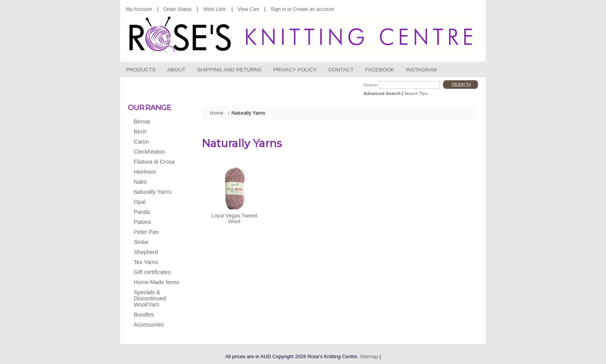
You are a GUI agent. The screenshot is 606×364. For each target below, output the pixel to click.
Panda (156, 212)
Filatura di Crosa (156, 162)
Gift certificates (152, 272)
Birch (156, 132)
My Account (139, 9)
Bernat (156, 122)
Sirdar (156, 242)
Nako (156, 182)
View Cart (249, 9)
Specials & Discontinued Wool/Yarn (150, 298)
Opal (156, 202)
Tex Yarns (156, 262)
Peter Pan (156, 232)
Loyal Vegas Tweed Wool (234, 218)
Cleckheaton (156, 152)
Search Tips (415, 93)
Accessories (156, 325)
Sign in (278, 9)
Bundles (144, 315)
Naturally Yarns (156, 192)
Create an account (314, 9)
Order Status (178, 9)
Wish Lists (215, 9)
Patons (156, 222)
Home (217, 113)
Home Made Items (157, 282)
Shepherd (156, 252)
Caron (156, 142)
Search (371, 85)
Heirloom (156, 172)
